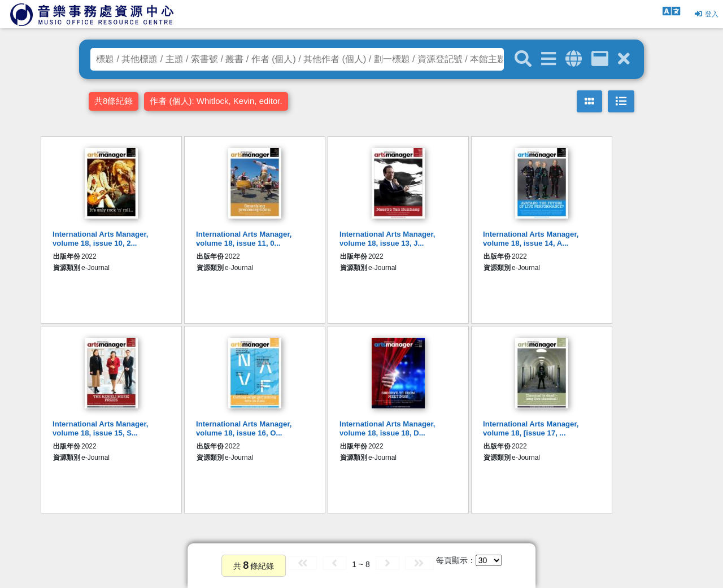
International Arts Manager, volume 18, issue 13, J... (387, 239)
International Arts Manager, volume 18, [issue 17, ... (531, 428)
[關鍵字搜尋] (523, 59)
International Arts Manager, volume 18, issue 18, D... (387, 428)
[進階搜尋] (548, 59)
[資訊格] (600, 59)
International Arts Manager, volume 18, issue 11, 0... (244, 239)
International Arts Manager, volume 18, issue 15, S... (101, 428)
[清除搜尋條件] (624, 59)
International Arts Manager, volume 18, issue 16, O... (244, 428)
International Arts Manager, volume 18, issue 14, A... (531, 239)
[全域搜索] (574, 59)
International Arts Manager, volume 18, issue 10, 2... (101, 239)
